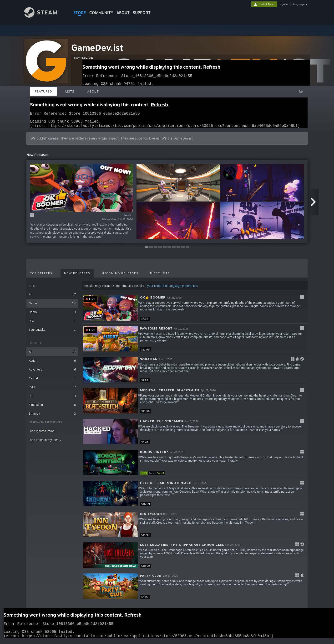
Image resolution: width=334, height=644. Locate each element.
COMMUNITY (101, 13)
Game (52, 306)
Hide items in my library (45, 443)
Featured (43, 91)
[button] (195, 311)
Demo (52, 315)
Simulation (52, 408)
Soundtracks (52, 332)
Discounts (160, 276)
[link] (154, 476)
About (123, 13)
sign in (284, 4)
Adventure (52, 372)
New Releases (77, 276)
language (299, 4)
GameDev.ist (97, 48)
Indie (52, 390)
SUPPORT (142, 13)
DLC (52, 324)
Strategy (52, 416)
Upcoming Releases (120, 276)
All (52, 297)
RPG (52, 399)
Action (52, 363)
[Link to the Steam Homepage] (41, 16)
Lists (70, 91)
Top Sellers (41, 276)
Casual (52, 381)
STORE (80, 13)
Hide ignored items (42, 434)
